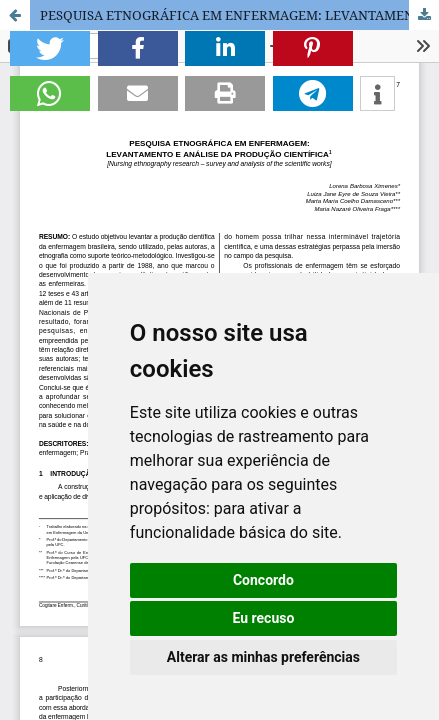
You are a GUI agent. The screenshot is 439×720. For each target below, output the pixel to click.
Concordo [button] (263, 580)
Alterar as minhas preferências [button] (263, 657)
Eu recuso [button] (263, 618)
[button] (50, 48)
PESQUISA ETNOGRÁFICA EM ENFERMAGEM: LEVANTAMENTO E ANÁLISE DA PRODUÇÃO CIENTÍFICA (239, 15)
